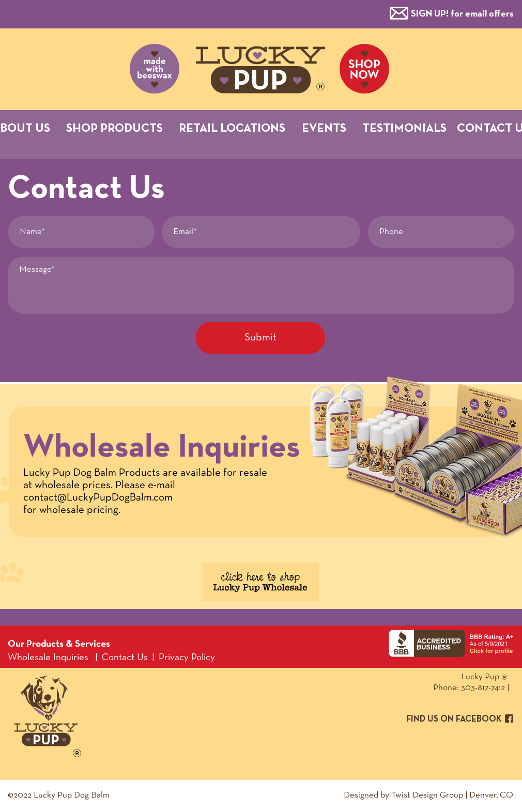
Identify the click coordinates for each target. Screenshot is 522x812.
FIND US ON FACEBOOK (454, 719)
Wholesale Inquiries (48, 658)
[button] (462, 13)
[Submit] (260, 338)
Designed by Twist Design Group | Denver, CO (428, 795)
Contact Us (125, 658)
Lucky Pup (442, 677)
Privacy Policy (187, 658)
